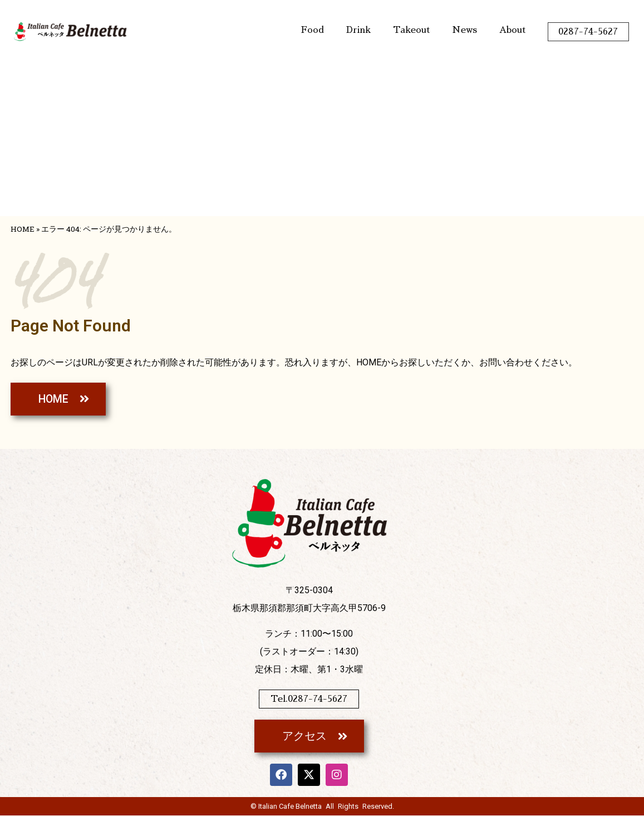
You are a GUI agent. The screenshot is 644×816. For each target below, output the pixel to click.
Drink (358, 30)
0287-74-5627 (588, 32)
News (464, 30)
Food (313, 30)
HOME (23, 229)
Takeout (411, 30)
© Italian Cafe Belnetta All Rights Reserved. (322, 807)
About (512, 30)
